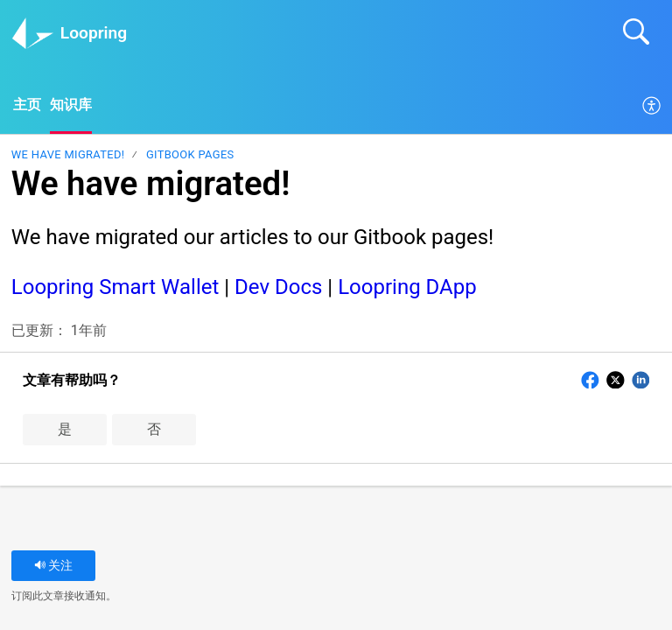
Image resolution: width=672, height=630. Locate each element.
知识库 (71, 105)
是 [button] (65, 430)
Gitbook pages (190, 155)
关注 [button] (54, 567)
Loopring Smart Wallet (115, 288)
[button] (652, 107)
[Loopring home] (32, 33)
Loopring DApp (407, 288)
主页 (27, 105)
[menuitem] (652, 107)
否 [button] (154, 430)
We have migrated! (68, 155)
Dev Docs (278, 288)
